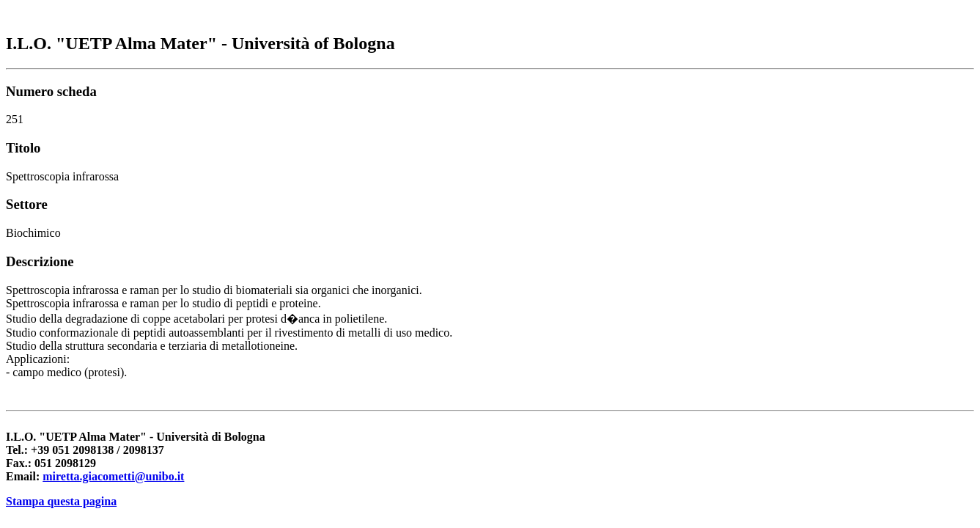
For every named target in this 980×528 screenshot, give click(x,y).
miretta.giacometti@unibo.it (113, 476)
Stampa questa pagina (61, 501)
